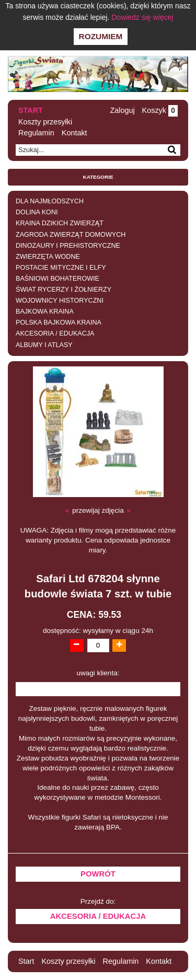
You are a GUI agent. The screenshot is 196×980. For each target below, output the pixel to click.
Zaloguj (122, 110)
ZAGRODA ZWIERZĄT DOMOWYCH (71, 235)
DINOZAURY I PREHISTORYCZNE (68, 246)
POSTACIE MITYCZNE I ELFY (61, 268)
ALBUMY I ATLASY (44, 345)
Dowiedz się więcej (142, 17)
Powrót (98, 874)
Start (31, 110)
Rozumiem (101, 36)
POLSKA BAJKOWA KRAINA (59, 322)
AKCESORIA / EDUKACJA (55, 333)
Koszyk (160, 110)
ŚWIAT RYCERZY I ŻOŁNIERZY (64, 290)
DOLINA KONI (37, 212)
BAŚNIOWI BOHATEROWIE (57, 279)
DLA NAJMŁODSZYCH (50, 201)
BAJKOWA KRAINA (45, 312)
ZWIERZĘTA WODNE (48, 257)
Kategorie (98, 177)
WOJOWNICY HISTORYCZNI (60, 301)
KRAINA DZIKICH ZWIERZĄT (60, 223)
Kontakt (74, 133)
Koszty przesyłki (45, 122)
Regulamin (36, 133)
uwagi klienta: (98, 673)
